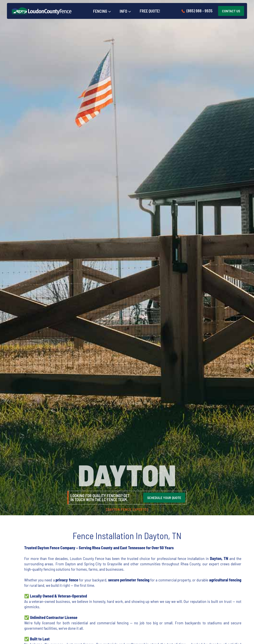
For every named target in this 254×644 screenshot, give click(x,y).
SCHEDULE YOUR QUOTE (164, 498)
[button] (102, 11)
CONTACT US (231, 11)
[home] (42, 11)
